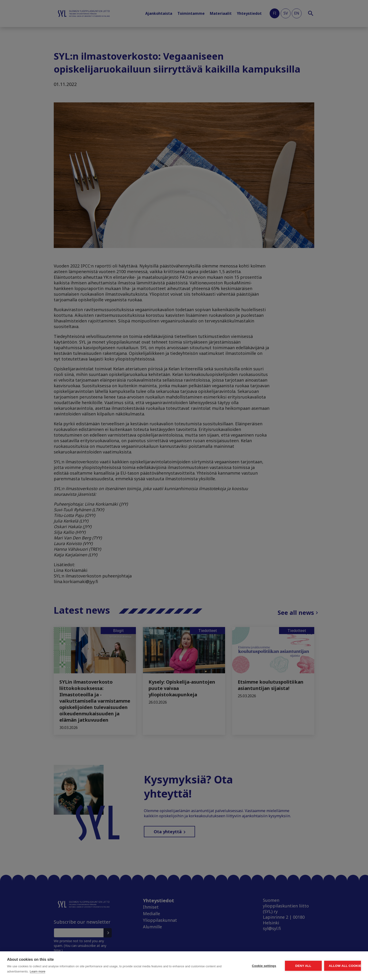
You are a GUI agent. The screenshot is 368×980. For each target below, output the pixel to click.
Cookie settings (220, 966)
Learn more (87, 971)
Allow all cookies (334, 966)
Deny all (277, 966)
